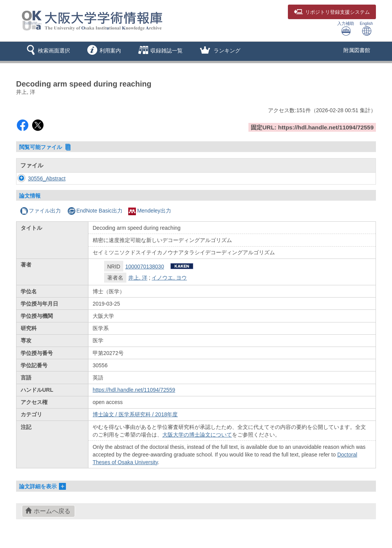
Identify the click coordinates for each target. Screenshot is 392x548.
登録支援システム (332, 12)
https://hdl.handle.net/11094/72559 (134, 390)
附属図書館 (357, 50)
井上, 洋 (138, 278)
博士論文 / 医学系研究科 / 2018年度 (135, 414)
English (366, 29)
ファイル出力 (40, 211)
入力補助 (346, 29)
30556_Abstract (39, 178)
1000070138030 (145, 267)
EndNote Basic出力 (95, 211)
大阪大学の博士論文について (197, 435)
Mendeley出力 (150, 211)
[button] (47, 51)
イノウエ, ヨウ (169, 278)
